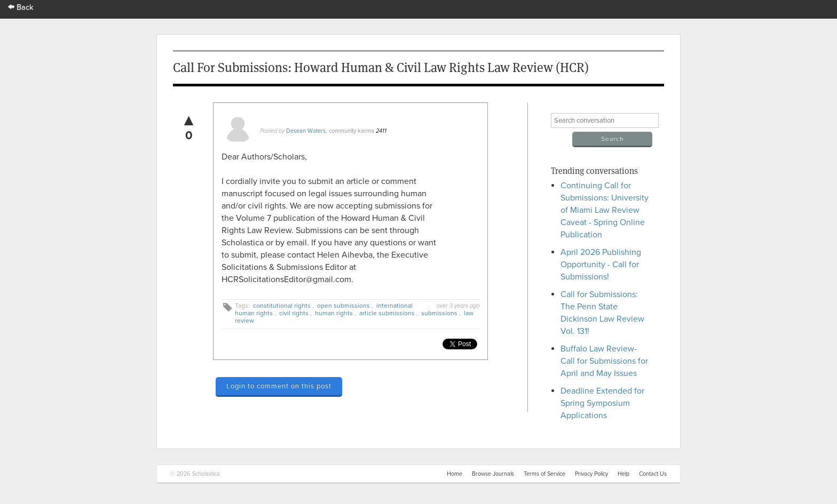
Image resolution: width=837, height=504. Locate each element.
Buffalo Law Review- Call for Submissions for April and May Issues (604, 361)
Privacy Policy (591, 474)
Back (21, 7)
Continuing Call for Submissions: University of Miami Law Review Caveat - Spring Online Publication (605, 210)
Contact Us (653, 474)
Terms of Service (544, 474)
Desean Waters (306, 131)
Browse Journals (493, 474)
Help (623, 474)
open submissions (344, 306)
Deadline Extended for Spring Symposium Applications (602, 403)
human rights (334, 313)
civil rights (294, 313)
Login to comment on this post (279, 386)
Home (455, 474)
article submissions (387, 313)
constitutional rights (282, 306)
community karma (352, 131)
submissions (439, 313)
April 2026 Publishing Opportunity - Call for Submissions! (601, 265)
